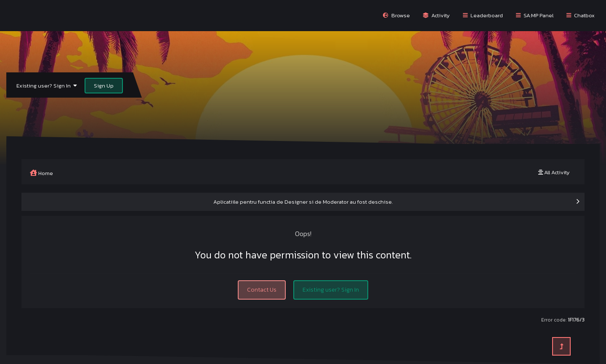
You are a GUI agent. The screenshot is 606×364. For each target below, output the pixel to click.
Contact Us (262, 290)
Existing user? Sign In (47, 86)
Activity (436, 15)
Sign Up (104, 86)
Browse (396, 15)
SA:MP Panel (535, 15)
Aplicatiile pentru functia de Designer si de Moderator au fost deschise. (303, 202)
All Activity (554, 172)
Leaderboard (483, 15)
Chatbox (581, 15)
